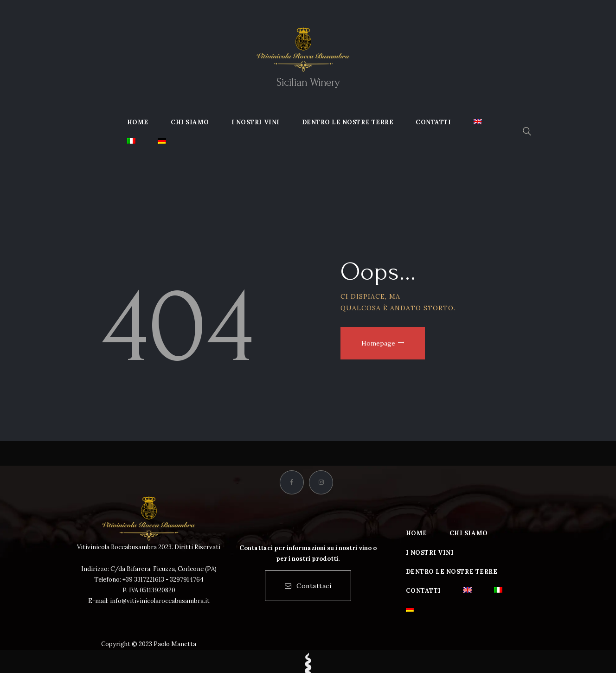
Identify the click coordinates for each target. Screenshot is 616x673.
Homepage (378, 343)
